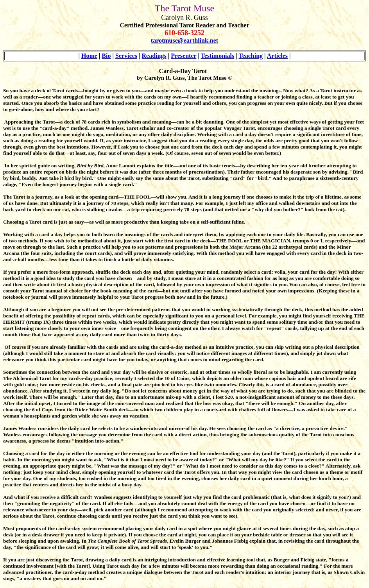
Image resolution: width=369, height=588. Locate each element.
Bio (106, 56)
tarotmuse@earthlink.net (184, 40)
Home (89, 56)
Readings (154, 56)
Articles (277, 56)
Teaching (251, 56)
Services (126, 56)
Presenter (184, 56)
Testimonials (218, 56)
